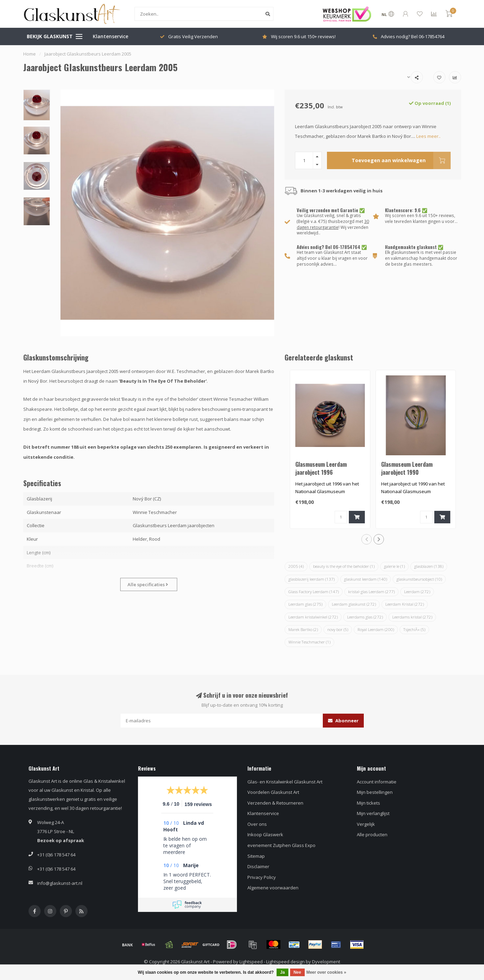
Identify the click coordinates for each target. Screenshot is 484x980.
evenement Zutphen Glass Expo (281, 845)
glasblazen (429, 566)
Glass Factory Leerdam (314, 592)
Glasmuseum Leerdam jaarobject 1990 (407, 468)
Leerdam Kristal (405, 604)
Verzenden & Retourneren (275, 803)
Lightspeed (251, 962)
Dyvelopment (326, 962)
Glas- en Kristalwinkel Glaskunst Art (285, 782)
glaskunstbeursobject (419, 579)
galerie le (394, 566)
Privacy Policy (262, 877)
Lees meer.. (428, 136)
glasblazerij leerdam (311, 579)
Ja (282, 972)
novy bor (338, 629)
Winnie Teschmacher (309, 642)
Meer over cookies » (326, 972)
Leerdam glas (305, 604)
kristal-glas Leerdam (371, 592)
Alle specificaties (148, 584)
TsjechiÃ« (414, 629)
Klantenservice (110, 36)
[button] (367, 539)
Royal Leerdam (376, 629)
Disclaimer (258, 866)
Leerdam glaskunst (354, 604)
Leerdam (417, 592)
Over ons (257, 824)
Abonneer (343, 721)
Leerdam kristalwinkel (313, 617)
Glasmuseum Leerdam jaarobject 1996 (321, 468)
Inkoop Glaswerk (265, 834)
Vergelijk (366, 824)
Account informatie (377, 782)
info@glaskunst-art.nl (60, 883)
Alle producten (372, 834)
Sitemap (256, 856)
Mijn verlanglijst (373, 813)
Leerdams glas (365, 617)
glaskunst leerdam (366, 579)
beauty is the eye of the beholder (344, 566)
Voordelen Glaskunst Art (273, 792)
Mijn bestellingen (375, 792)
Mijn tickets (368, 803)
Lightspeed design (285, 962)
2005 (296, 566)
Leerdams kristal (412, 617)
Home (30, 54)
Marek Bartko (303, 629)
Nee (297, 972)
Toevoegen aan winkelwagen (401, 160)
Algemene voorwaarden (273, 888)
